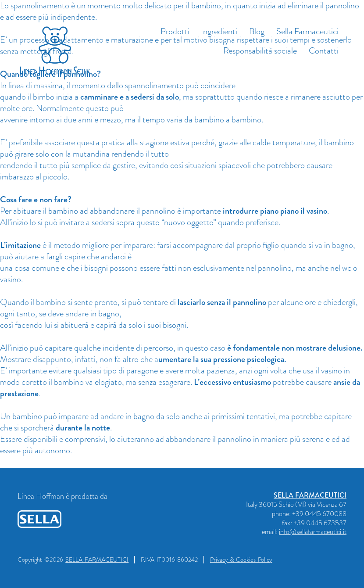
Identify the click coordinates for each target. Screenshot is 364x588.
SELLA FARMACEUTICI (310, 495)
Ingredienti (219, 31)
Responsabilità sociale (260, 51)
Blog (257, 31)
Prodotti (175, 31)
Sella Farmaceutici (307, 31)
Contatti (324, 51)
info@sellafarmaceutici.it (313, 532)
